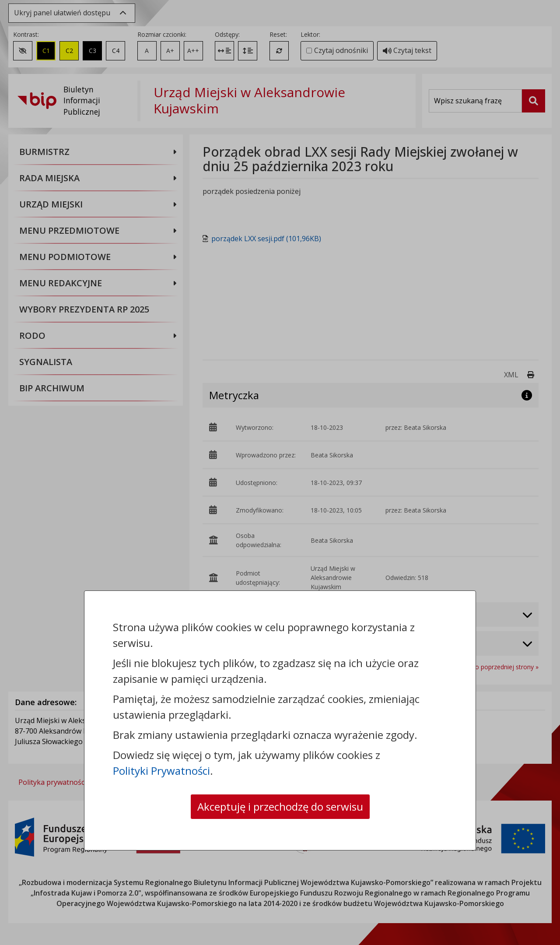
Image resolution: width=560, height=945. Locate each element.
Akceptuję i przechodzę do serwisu (280, 806)
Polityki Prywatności (161, 771)
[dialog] (280, 472)
